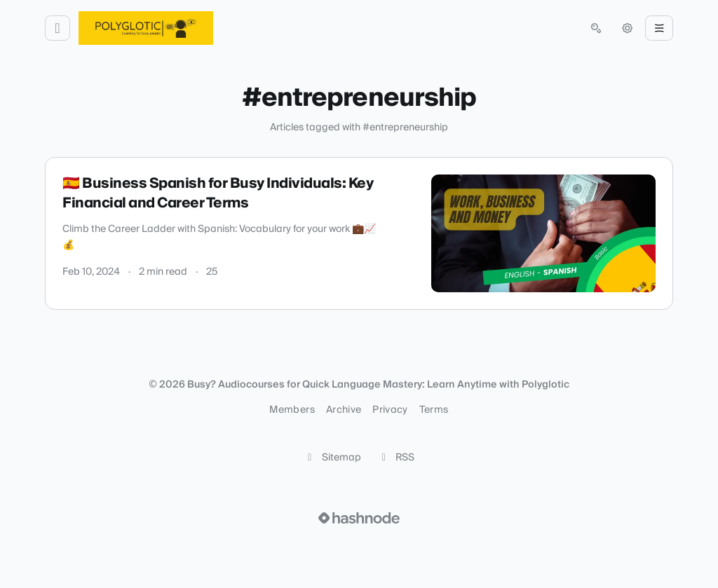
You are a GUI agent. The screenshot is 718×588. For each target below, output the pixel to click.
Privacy (390, 410)
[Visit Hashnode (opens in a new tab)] (359, 518)
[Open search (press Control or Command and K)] (596, 28)
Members (292, 410)
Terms (434, 410)
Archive (344, 410)
